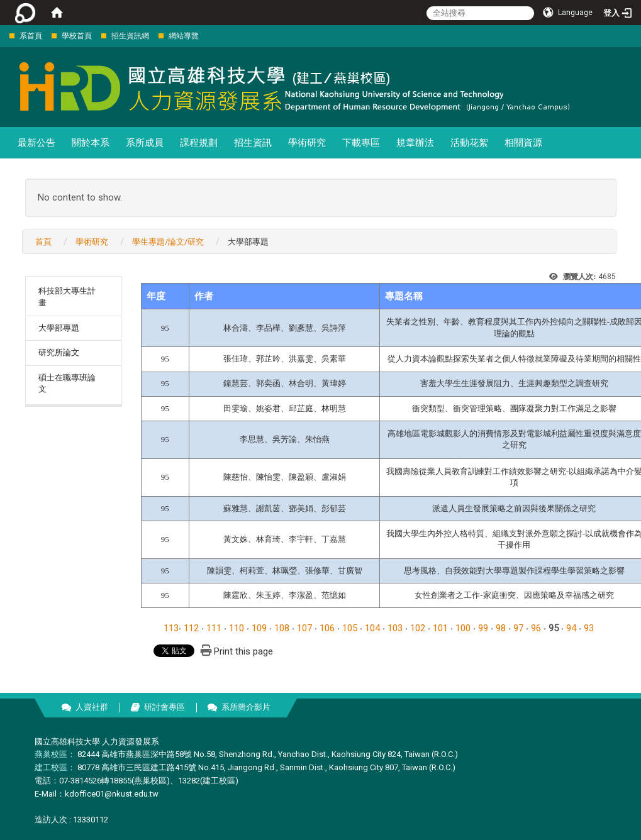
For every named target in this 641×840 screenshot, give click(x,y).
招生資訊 (253, 143)
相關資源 (523, 143)
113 (171, 628)
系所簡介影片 (246, 707)
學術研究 (307, 143)
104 (372, 628)
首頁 (43, 242)
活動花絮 (469, 143)
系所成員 (145, 143)
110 (237, 628)
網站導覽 (184, 36)
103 (395, 628)
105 (350, 628)
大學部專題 (59, 328)
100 (463, 628)
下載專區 (361, 143)
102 (418, 628)
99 (483, 628)
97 (518, 628)
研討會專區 (164, 707)
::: (3, 36)
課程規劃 (199, 143)
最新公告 (36, 143)
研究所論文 (59, 352)
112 (191, 628)
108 (282, 628)
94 (571, 628)
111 (214, 628)
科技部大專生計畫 (67, 297)
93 (589, 628)
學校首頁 (77, 36)
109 (259, 628)
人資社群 (92, 707)
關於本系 (91, 143)
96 (536, 628)
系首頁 (31, 36)
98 (501, 628)
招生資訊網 (130, 36)
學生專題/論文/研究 (168, 242)
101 (440, 628)
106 (327, 628)
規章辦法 (415, 143)
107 (304, 628)
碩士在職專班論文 (67, 384)
